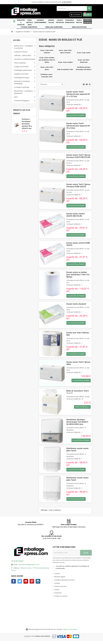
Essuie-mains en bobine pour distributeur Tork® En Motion (78, 276)
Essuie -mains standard (65, 62)
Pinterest (32, 584)
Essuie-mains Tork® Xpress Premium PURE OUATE (78, 186)
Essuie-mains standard (76, 306)
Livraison (57, 576)
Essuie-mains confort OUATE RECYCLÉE (76, 216)
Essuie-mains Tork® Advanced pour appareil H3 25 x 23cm (78, 126)
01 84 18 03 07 (67, 2)
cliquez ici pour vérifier (70, 632)
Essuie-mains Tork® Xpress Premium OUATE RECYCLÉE (78, 157)
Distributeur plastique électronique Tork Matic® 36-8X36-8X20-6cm (77, 424)
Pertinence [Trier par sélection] (44, 84)
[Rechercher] (74, 8)
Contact (57, 592)
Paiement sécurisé (60, 589)
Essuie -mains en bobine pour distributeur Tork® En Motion (47, 60)
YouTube (26, 584)
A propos (57, 586)
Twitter (20, 584)
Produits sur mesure (61, 599)
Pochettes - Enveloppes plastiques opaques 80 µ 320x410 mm (27, 124)
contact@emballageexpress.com (29, 567)
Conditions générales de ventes (64, 583)
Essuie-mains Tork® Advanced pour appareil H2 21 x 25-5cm (78, 94)
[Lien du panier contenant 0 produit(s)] (87, 15)
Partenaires (58, 596)
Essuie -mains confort (84, 53)
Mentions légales (60, 580)
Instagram (38, 584)
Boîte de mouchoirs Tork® (65, 69)
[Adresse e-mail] (66, 556)
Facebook (14, 584)
